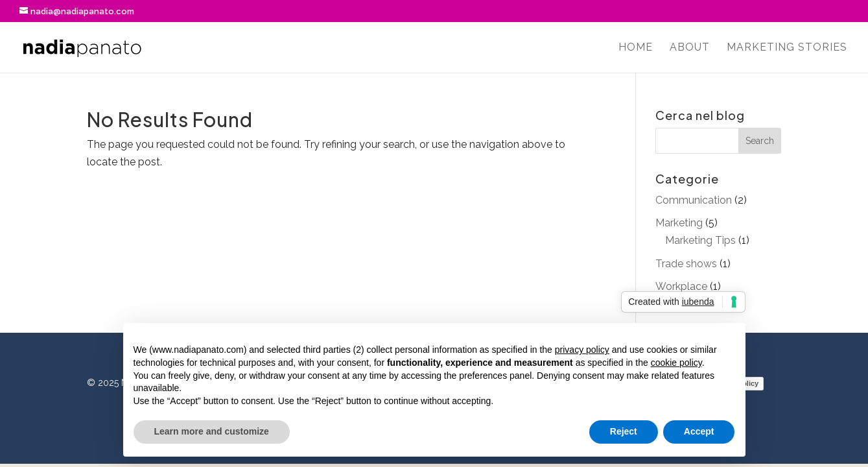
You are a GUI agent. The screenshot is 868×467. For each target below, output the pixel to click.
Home (636, 48)
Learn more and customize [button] (212, 431)
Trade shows (686, 264)
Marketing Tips (700, 240)
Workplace (681, 286)
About (690, 48)
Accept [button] (699, 431)
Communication (694, 200)
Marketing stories (787, 48)
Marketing (679, 223)
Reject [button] (624, 431)
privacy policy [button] (582, 350)
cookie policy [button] (676, 363)
